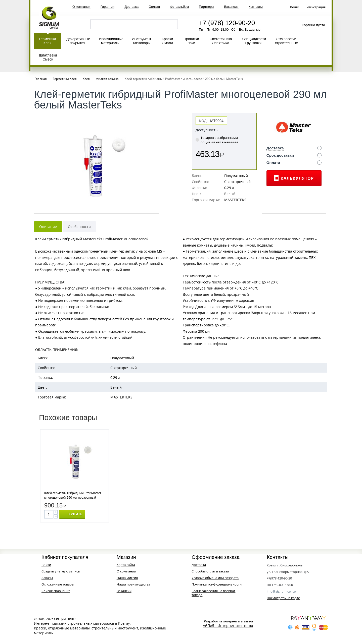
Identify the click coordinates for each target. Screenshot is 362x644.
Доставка (131, 7)
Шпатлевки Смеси (48, 57)
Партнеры (206, 7)
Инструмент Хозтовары (141, 41)
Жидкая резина (107, 79)
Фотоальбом (179, 7)
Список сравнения (56, 591)
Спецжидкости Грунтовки (254, 41)
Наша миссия (127, 578)
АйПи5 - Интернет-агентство (228, 626)
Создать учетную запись (61, 571)
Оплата (154, 7)
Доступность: (207, 130)
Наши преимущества (133, 584)
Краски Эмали (168, 41)
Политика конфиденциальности (217, 584)
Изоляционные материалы (111, 41)
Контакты (256, 7)
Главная (41, 79)
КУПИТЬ (75, 514)
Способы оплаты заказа (210, 571)
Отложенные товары (58, 584)
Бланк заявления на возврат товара (213, 593)
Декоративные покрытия (78, 41)
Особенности (79, 227)
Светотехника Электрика (221, 41)
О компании (81, 7)
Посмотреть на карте (283, 598)
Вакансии (231, 7)
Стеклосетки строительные (286, 41)
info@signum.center (282, 591)
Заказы (47, 578)
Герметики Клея (47, 41)
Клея (86, 79)
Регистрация (316, 7)
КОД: (203, 121)
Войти (295, 7)
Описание (48, 227)
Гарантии (108, 7)
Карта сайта (126, 565)
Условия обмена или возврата (215, 578)
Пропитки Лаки (191, 41)
